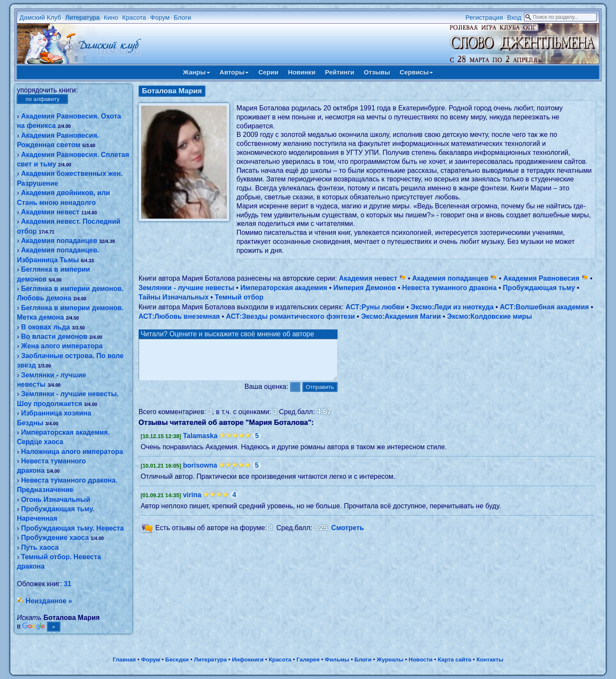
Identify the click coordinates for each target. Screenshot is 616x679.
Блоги (182, 17)
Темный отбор (239, 297)
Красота (134, 17)
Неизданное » (49, 601)
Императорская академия (284, 288)
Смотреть (348, 535)
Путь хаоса (40, 547)
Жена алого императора (62, 346)
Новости (421, 660)
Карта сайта (454, 660)
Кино (111, 17)
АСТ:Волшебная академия (544, 307)
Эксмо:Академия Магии (401, 316)
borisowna (200, 473)
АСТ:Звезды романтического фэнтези (290, 316)
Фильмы (337, 660)
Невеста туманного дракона (449, 288)
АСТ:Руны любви (375, 307)
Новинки (302, 72)
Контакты (490, 660)
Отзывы (377, 72)
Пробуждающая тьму (539, 288)
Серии (268, 72)
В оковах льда (45, 327)
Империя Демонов (364, 288)
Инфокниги (248, 660)
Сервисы (416, 72)
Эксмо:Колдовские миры (490, 316)
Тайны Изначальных (174, 297)
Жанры (197, 72)
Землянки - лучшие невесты (187, 288)
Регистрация (484, 17)
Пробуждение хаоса (55, 538)
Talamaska (200, 443)
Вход (514, 17)
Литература (82, 17)
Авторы (234, 72)
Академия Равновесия (546, 278)
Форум (160, 17)
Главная (124, 660)
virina (192, 503)
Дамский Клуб (40, 17)
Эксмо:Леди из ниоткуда (452, 307)
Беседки (177, 660)
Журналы (390, 660)
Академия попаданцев (59, 241)
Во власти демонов (54, 337)
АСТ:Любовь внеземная (179, 316)
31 (68, 584)
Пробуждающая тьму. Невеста (72, 528)
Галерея (308, 660)
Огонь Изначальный (56, 500)
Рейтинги (340, 72)
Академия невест (50, 212)
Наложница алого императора (72, 452)
